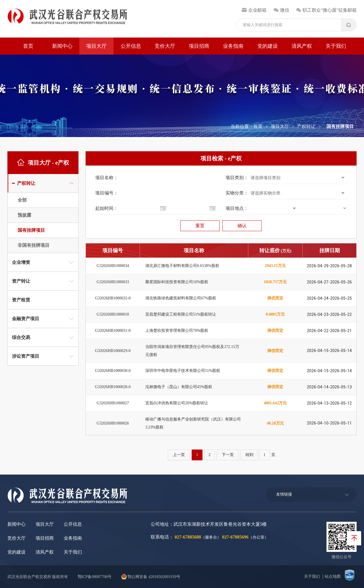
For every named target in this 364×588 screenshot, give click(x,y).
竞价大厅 (165, 46)
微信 (281, 10)
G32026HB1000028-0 (113, 387)
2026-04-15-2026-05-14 (329, 351)
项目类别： (237, 178)
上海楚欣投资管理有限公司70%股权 (177, 331)
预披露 (24, 215)
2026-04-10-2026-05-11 (329, 423)
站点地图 (333, 576)
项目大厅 (96, 46)
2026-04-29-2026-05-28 (329, 266)
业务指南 (233, 46)
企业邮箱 (254, 10)
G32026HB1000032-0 (113, 298)
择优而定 (275, 298)
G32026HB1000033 (113, 282)
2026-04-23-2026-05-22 (329, 314)
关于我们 (336, 46)
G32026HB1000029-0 (113, 351)
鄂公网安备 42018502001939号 (151, 577)
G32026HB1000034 (113, 266)
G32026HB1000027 (113, 403)
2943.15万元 (275, 266)
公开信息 (131, 46)
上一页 (179, 455)
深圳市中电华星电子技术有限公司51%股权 (183, 371)
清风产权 (302, 46)
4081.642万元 (275, 403)
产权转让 (306, 126)
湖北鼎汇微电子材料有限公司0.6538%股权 (182, 266)
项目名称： (107, 178)
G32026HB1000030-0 (113, 371)
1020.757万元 (275, 282)
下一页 (228, 455)
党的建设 (268, 46)
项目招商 (199, 46)
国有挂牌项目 (31, 230)
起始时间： (107, 208)
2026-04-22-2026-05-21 (329, 331)
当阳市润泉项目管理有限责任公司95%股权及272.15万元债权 (192, 351)
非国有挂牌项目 (34, 245)
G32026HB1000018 (113, 314)
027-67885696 (235, 537)
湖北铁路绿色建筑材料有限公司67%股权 (181, 298)
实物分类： (237, 193)
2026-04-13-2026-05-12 (329, 403)
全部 (22, 200)
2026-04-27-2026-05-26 (329, 282)
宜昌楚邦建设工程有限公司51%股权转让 (181, 314)
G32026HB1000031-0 (113, 331)
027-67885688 (188, 537)
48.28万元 (275, 423)
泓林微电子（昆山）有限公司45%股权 (179, 387)
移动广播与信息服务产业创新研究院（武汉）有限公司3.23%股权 (193, 423)
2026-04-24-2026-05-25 (329, 298)
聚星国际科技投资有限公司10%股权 (177, 282)
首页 (28, 46)
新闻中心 (62, 46)
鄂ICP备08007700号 (95, 577)
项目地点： (237, 208)
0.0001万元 (275, 314)
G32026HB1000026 (113, 423)
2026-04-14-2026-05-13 (329, 387)
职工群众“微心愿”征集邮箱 (326, 10)
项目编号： (107, 193)
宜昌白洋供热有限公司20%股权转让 (177, 403)
